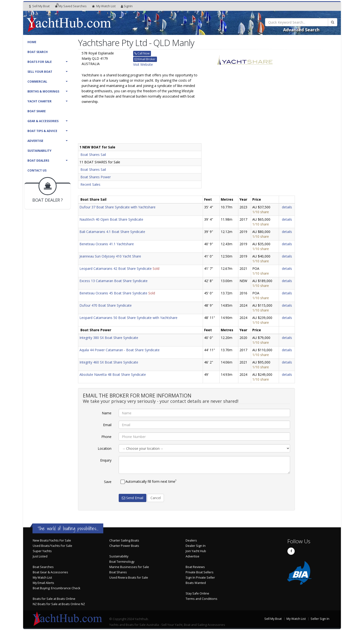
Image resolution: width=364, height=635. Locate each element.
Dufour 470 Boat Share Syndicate (106, 305)
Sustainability (39, 151)
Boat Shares (118, 572)
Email (107, 425)
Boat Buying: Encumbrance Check (56, 588)
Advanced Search (301, 30)
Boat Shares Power (96, 177)
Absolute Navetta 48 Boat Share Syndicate (113, 374)
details (287, 207)
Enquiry (106, 460)
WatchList (104, 6)
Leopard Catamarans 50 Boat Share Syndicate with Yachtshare (128, 318)
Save (108, 482)
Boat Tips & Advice (42, 131)
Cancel (156, 498)
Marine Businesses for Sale (129, 567)
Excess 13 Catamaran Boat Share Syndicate (114, 281)
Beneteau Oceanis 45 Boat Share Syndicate (113, 293)
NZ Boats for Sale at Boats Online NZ (59, 604)
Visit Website (143, 64)
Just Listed (40, 556)
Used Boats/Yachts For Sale (52, 546)
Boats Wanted (196, 583)
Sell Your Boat (40, 72)
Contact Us (37, 170)
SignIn (127, 6)
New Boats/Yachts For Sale (52, 540)
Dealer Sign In (196, 546)
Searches (71, 6)
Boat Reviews (195, 567)
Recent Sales (90, 184)
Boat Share (37, 111)
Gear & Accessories (43, 121)
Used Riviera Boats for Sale (129, 578)
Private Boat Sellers (200, 572)
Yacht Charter (39, 101)
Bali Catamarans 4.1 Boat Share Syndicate (112, 232)
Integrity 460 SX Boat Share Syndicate (109, 362)
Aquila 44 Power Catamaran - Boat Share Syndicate (120, 350)
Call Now (142, 53)
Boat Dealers (38, 161)
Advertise (35, 141)
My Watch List (42, 578)
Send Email (133, 498)
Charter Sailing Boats (124, 540)
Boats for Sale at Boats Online (54, 599)
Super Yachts (42, 551)
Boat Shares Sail (93, 155)
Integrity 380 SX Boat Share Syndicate (109, 338)
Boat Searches (43, 567)
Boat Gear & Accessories (50, 572)
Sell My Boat (39, 6)
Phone (106, 437)
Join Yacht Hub (196, 551)
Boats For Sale (40, 62)
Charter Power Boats (124, 546)
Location (105, 448)
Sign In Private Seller (200, 578)
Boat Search (38, 52)
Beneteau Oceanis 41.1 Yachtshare (107, 244)
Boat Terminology (122, 562)
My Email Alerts (43, 583)
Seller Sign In (320, 619)
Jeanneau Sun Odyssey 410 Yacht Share (110, 256)
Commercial (37, 82)
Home (32, 42)
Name (107, 413)
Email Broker (145, 59)
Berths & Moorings (43, 91)
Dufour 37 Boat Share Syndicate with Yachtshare (117, 207)
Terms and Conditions (201, 599)
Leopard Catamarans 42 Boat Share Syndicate (116, 268)
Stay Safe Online (197, 593)
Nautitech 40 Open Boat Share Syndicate (111, 219)
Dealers (191, 540)
